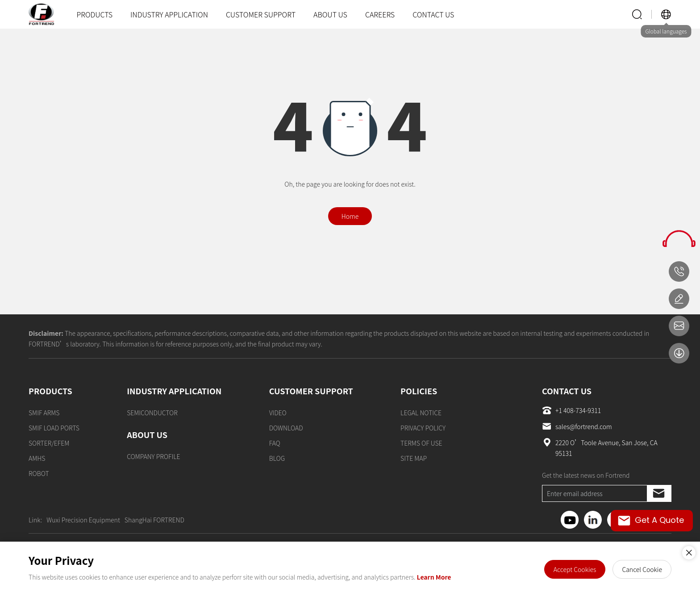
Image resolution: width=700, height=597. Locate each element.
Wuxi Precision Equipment (83, 520)
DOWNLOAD (286, 428)
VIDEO (278, 413)
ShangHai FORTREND (154, 520)
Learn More (434, 577)
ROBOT (39, 473)
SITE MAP (414, 458)
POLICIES (419, 391)
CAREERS (380, 14)
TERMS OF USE (421, 443)
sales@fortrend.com (577, 426)
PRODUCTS (94, 14)
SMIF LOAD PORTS (54, 428)
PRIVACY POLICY (423, 428)
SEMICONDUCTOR (152, 413)
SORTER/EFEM (49, 443)
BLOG (277, 458)
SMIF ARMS (44, 413)
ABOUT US (330, 14)
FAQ (275, 443)
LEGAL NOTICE (421, 413)
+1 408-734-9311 (571, 410)
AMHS (37, 458)
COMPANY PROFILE (153, 456)
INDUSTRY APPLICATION (169, 14)
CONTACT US (433, 14)
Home (350, 216)
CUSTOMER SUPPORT (261, 14)
